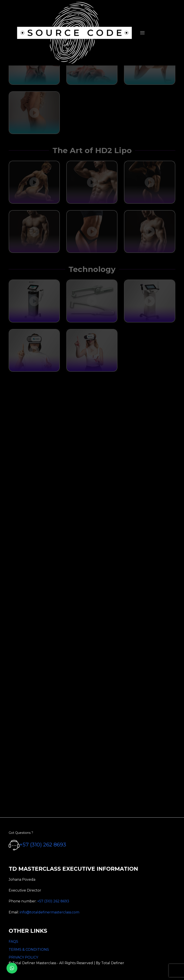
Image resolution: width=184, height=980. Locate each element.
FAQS (13, 942)
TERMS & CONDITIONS (29, 950)
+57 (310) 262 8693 (43, 845)
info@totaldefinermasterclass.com (50, 912)
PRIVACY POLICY (23, 957)
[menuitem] (142, 33)
